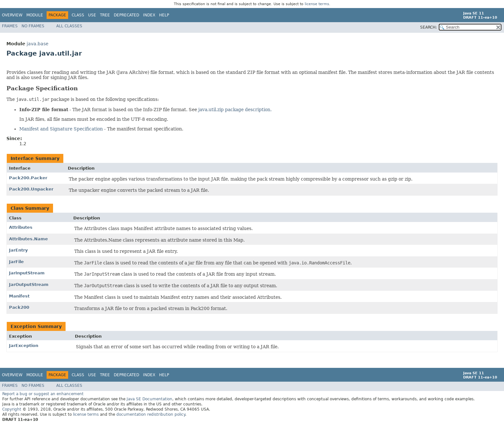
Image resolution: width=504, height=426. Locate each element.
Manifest (19, 296)
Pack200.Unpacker (31, 189)
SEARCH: (428, 27)
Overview (12, 15)
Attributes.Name (28, 239)
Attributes (21, 227)
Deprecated (126, 15)
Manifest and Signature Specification (61, 129)
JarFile (16, 262)
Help (164, 15)
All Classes (69, 26)
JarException (24, 346)
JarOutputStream (29, 284)
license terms (317, 4)
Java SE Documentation (149, 399)
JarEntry (18, 250)
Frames (10, 26)
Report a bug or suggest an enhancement (43, 394)
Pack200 (19, 307)
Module (35, 15)
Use (92, 15)
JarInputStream (27, 273)
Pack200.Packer (28, 178)
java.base (38, 44)
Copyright (12, 409)
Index (149, 15)
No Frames (33, 26)
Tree (105, 15)
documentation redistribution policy (151, 414)
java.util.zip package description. (235, 110)
